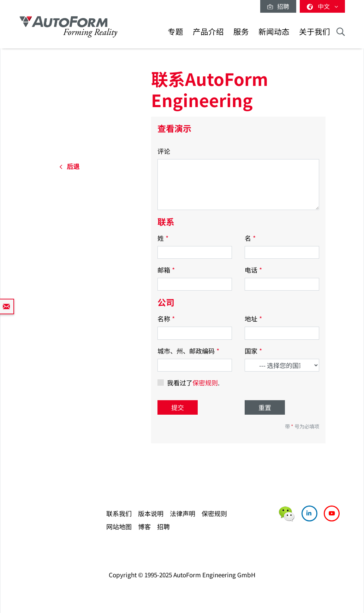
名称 (166, 319)
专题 (175, 31)
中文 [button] (322, 6)
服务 (241, 31)
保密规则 (205, 383)
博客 (144, 526)
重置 (265, 407)
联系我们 (119, 513)
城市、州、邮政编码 (188, 351)
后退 (69, 166)
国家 (253, 351)
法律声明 (183, 513)
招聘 (278, 6)
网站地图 (119, 526)
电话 (253, 270)
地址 (253, 319)
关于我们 (315, 31)
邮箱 (166, 270)
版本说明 (151, 513)
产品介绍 (208, 31)
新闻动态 (274, 31)
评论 (164, 151)
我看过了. (193, 383)
